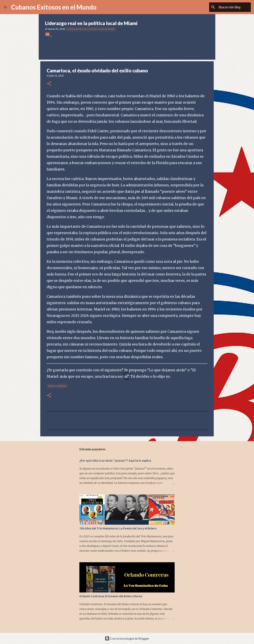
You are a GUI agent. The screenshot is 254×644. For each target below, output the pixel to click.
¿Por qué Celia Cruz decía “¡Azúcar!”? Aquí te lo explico (115, 461)
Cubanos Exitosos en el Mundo (54, 7)
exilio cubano (57, 386)
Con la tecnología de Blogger (127, 638)
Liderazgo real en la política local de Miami (91, 29)
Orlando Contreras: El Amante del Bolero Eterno (111, 596)
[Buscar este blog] (230, 7)
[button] (49, 84)
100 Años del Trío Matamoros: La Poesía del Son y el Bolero (118, 528)
